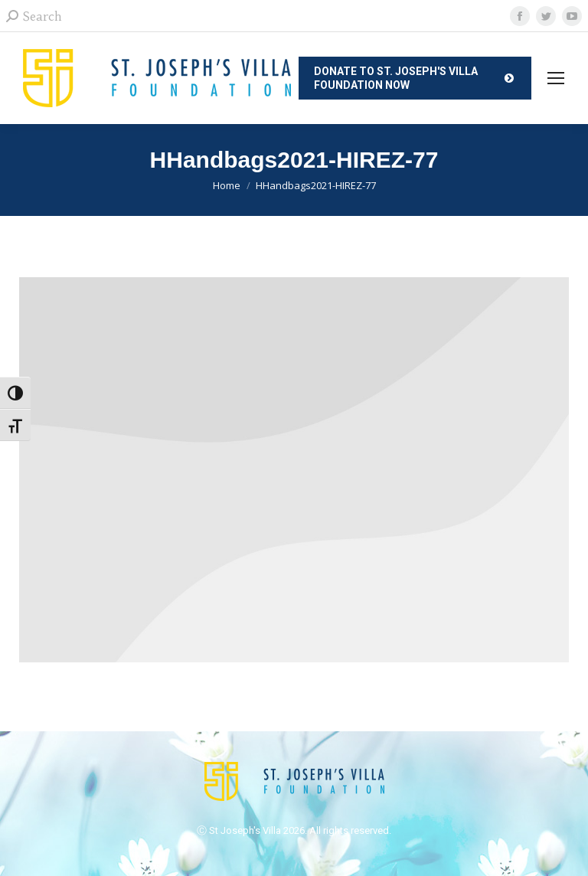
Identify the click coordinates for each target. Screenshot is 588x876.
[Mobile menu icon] (556, 78)
